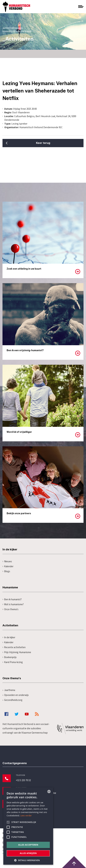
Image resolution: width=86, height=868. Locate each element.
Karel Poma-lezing (13, 662)
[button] (28, 860)
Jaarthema (9, 690)
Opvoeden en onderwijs (16, 695)
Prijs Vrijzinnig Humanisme (17, 652)
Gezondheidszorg (12, 700)
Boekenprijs (10, 657)
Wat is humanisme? (13, 604)
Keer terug (43, 143)
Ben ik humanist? (12, 600)
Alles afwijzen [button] (28, 853)
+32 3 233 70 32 (23, 780)
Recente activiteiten (14, 647)
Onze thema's (10, 609)
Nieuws (7, 562)
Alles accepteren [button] (28, 845)
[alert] (28, 826)
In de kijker (9, 637)
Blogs (6, 571)
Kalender (8, 566)
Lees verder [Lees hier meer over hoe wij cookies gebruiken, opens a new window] (26, 816)
